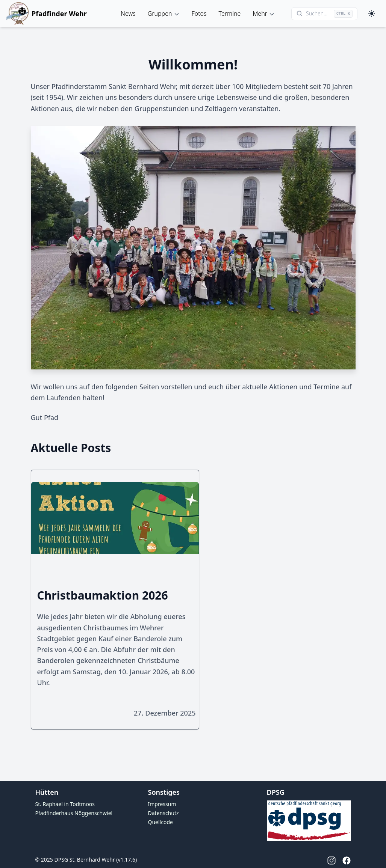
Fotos (199, 14)
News (128, 14)
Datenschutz (163, 813)
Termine (230, 14)
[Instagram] (328, 860)
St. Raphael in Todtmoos (65, 804)
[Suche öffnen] (324, 14)
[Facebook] (344, 860)
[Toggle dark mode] (372, 14)
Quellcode (160, 822)
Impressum (162, 804)
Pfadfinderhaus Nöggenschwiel (74, 813)
